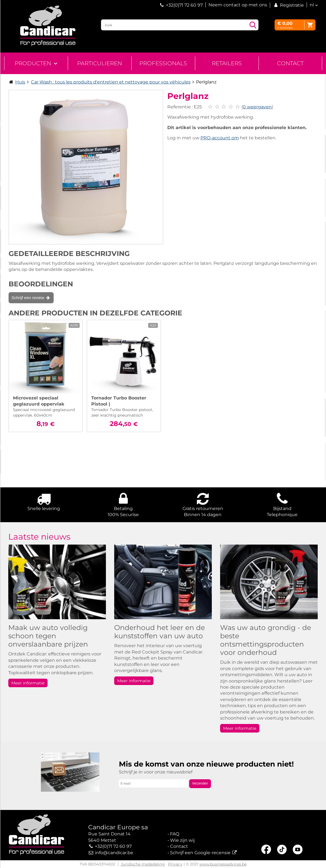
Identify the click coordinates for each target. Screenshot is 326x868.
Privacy (175, 864)
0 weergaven (257, 107)
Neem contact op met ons (238, 5)
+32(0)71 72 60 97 (184, 5)
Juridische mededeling (143, 864)
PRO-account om (220, 138)
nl (312, 5)
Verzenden (200, 783)
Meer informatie (28, 683)
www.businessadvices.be (223, 864)
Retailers (227, 63)
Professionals (163, 63)
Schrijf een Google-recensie (200, 853)
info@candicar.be (114, 853)
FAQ (175, 834)
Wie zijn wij (182, 840)
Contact (290, 63)
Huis (20, 82)
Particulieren (100, 63)
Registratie (288, 5)
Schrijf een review (31, 298)
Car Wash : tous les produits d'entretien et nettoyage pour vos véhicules (111, 82)
